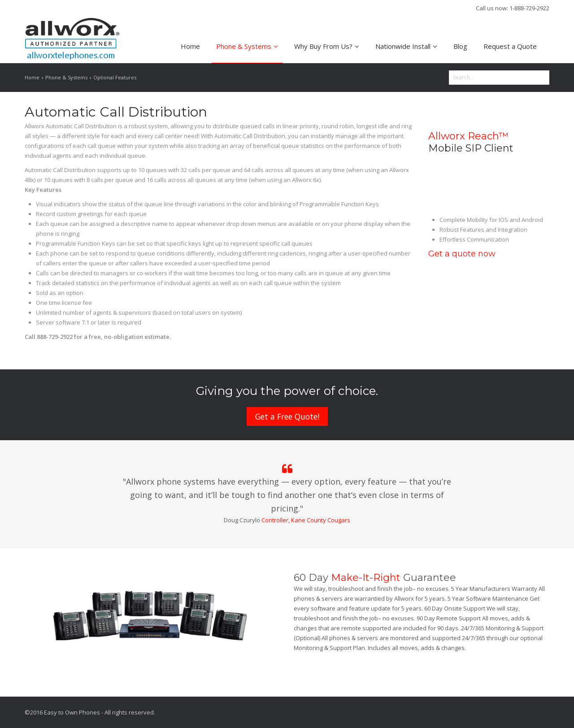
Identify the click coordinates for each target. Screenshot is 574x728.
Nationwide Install (406, 46)
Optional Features (115, 77)
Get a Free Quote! (287, 416)
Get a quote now (462, 254)
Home (190, 46)
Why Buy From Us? (327, 46)
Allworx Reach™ (468, 136)
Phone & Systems (247, 46)
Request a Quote (510, 46)
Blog (460, 46)
